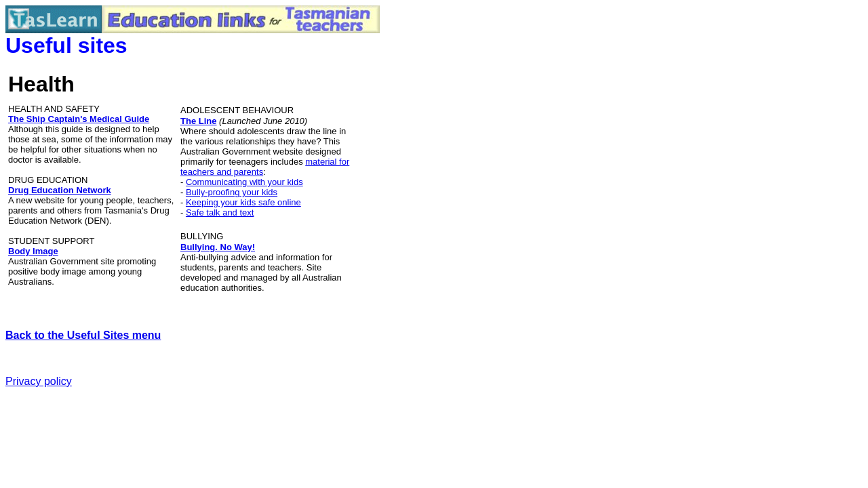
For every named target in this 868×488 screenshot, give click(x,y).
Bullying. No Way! (218, 247)
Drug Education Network (60, 190)
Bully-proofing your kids (232, 192)
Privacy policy (39, 381)
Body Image (33, 251)
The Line (198, 121)
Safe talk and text (220, 212)
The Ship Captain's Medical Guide (79, 119)
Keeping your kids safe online (243, 202)
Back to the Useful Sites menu (83, 335)
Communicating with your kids (244, 182)
